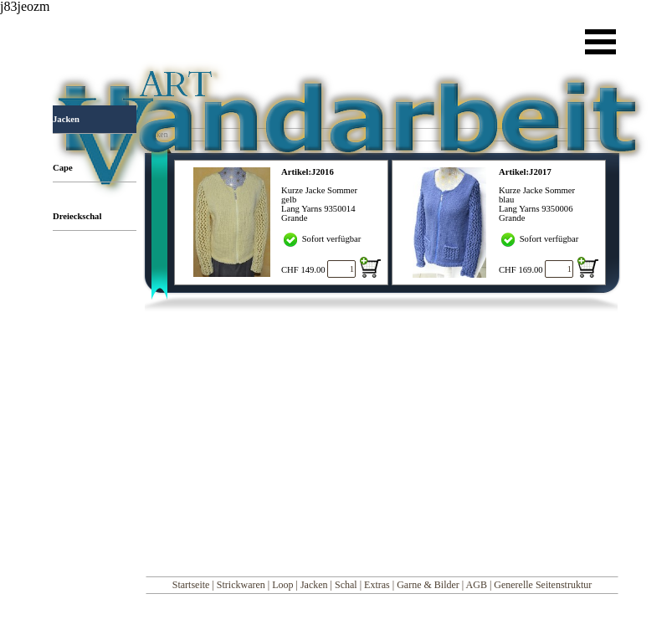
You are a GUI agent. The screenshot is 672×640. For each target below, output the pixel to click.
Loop (282, 585)
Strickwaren (241, 585)
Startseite (191, 585)
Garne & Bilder (428, 585)
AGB (477, 585)
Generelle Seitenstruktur (543, 585)
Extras (377, 585)
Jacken (314, 585)
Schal (346, 585)
